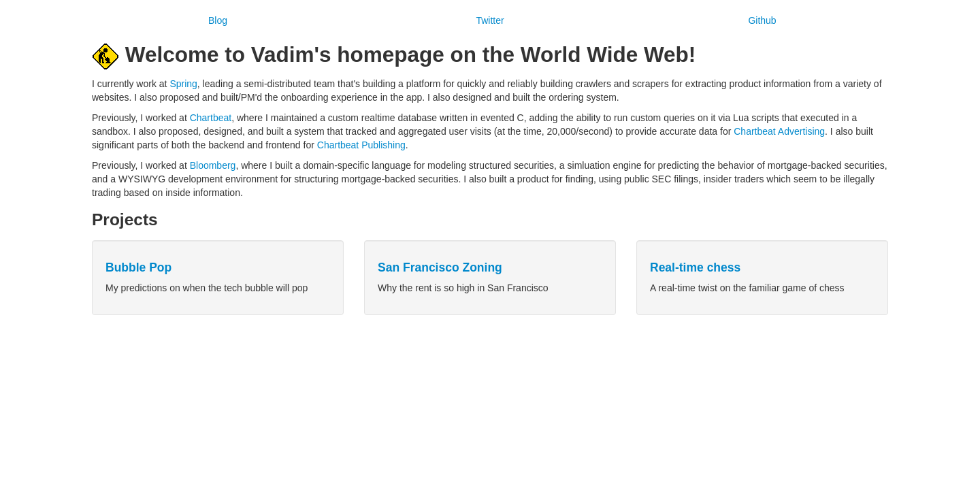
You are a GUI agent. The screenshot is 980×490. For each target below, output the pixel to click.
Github (762, 20)
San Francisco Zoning (440, 267)
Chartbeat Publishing (361, 145)
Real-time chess (695, 267)
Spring (183, 84)
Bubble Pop (138, 267)
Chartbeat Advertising (779, 131)
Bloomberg (213, 165)
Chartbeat (211, 118)
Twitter (490, 20)
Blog (218, 20)
